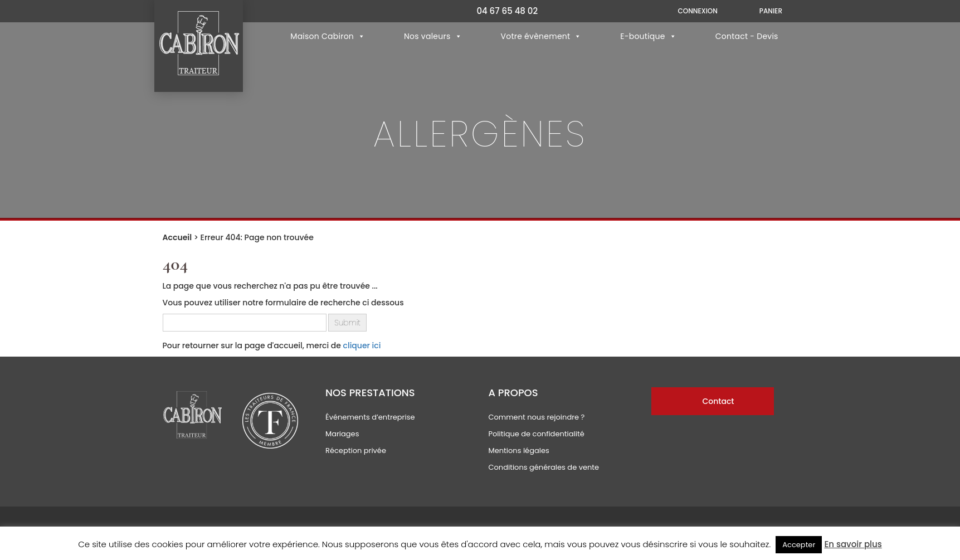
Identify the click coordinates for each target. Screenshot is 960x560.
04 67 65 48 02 (507, 11)
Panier (771, 11)
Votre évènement (541, 36)
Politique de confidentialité (536, 434)
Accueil (177, 237)
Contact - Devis (747, 36)
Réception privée (356, 451)
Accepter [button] (799, 545)
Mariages (342, 434)
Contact (718, 401)
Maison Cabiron (328, 36)
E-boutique (648, 36)
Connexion (697, 11)
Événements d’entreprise (370, 417)
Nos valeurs (433, 36)
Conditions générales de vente (544, 467)
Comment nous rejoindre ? (536, 417)
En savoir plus (853, 544)
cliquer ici (362, 345)
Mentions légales (518, 451)
